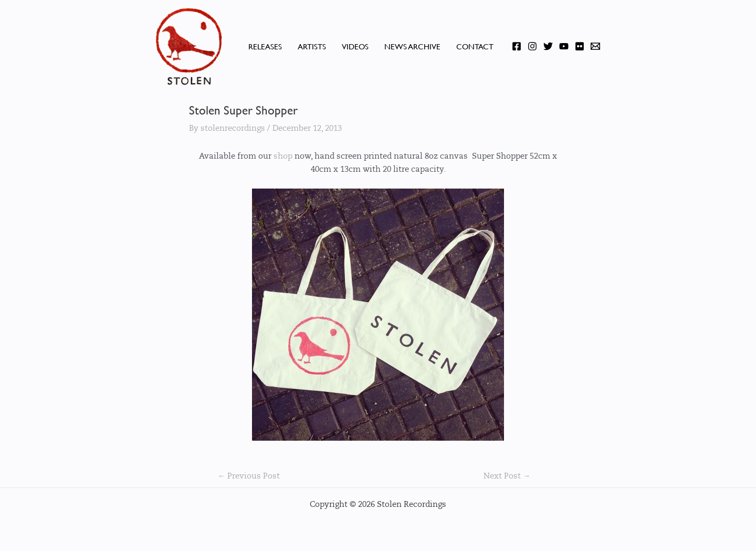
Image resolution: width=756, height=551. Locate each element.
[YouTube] (564, 46)
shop (283, 156)
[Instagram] (532, 46)
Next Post (507, 476)
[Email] (595, 46)
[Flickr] (580, 46)
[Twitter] (548, 46)
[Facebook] (517, 46)
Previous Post (249, 476)
